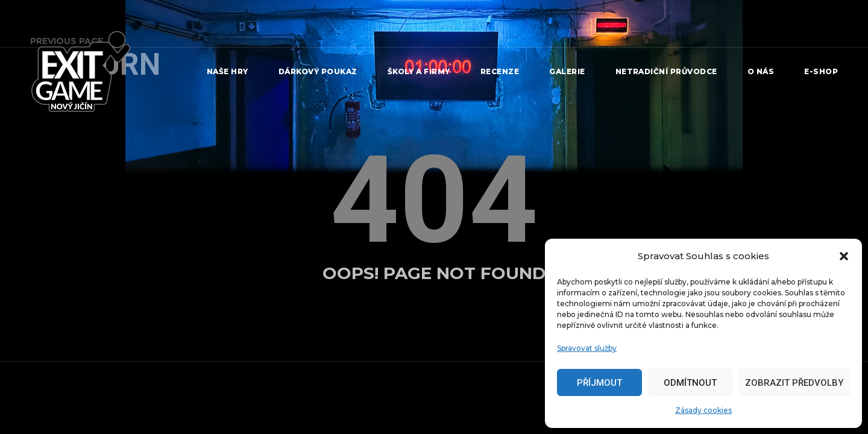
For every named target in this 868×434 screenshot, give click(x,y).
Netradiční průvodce (666, 71)
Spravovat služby (587, 348)
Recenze (500, 71)
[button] (844, 256)
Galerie (567, 71)
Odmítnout (690, 383)
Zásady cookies (703, 410)
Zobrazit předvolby (794, 383)
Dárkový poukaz (318, 71)
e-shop (821, 71)
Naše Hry (228, 71)
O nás (761, 71)
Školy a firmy (419, 71)
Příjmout (599, 383)
